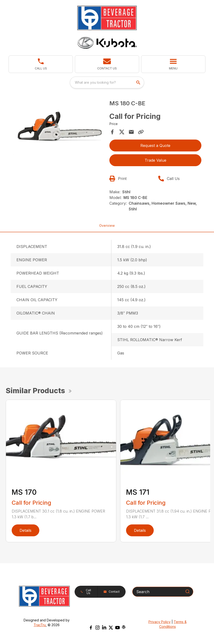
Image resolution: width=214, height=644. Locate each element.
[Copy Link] (141, 132)
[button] (41, 64)
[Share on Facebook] (112, 132)
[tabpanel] (59, 128)
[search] (139, 82)
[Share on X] (122, 132)
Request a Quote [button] (155, 145)
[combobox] (107, 82)
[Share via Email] (131, 132)
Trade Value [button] (155, 160)
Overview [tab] (107, 225)
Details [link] (25, 530)
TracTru (40, 625)
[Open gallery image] (59, 127)
